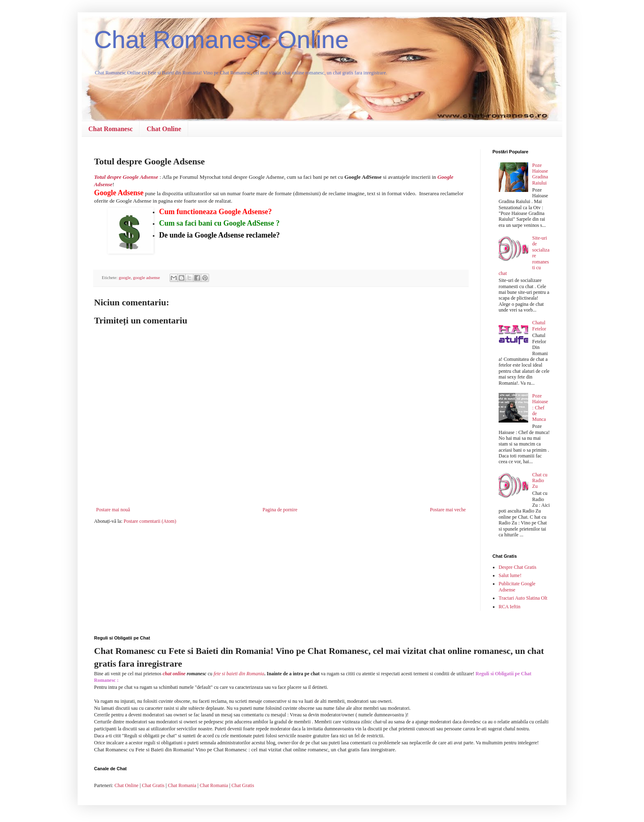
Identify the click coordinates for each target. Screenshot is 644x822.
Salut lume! (510, 575)
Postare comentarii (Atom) (150, 521)
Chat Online (164, 129)
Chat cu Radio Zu (540, 481)
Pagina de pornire (280, 510)
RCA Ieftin (509, 607)
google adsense (147, 277)
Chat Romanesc (110, 129)
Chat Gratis (153, 785)
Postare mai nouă (113, 510)
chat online (174, 674)
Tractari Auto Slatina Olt (523, 598)
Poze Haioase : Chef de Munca (540, 408)
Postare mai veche (448, 510)
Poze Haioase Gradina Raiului (540, 174)
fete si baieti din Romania (239, 674)
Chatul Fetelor (539, 326)
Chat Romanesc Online (221, 40)
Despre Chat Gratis (517, 567)
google (125, 277)
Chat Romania (182, 785)
